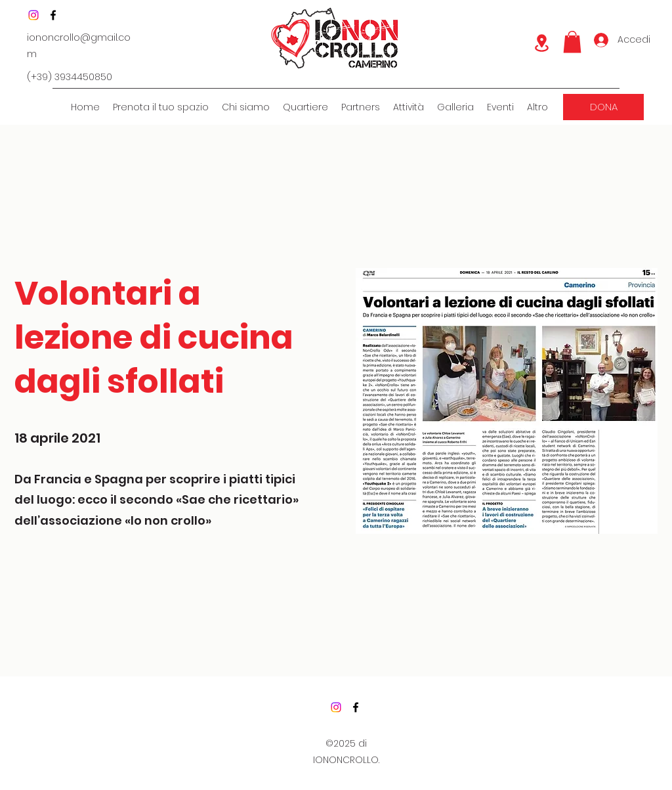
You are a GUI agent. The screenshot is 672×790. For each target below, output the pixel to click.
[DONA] (603, 107)
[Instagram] (33, 15)
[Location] (541, 43)
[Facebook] (53, 15)
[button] (572, 42)
